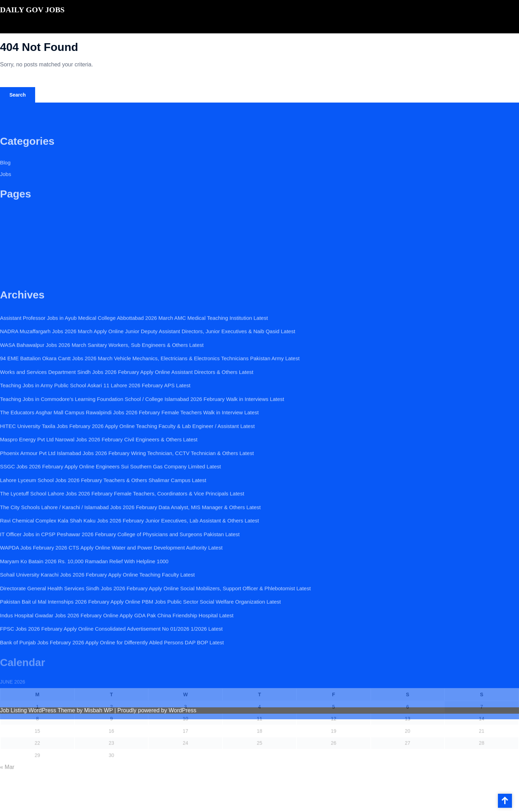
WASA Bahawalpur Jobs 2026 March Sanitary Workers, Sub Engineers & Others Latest (102, 382)
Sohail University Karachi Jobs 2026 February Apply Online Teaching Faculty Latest (97, 612)
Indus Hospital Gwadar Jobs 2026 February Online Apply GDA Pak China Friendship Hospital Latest (117, 652)
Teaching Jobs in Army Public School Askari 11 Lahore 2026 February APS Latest (95, 422)
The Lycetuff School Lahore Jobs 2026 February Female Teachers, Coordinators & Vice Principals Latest (122, 531)
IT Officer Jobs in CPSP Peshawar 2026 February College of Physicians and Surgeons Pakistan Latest (120, 571)
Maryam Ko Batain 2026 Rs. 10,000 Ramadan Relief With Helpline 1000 (84, 598)
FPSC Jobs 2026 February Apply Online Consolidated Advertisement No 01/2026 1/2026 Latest (111, 666)
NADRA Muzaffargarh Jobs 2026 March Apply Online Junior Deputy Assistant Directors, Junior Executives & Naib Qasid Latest (148, 368)
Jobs (6, 179)
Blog (5, 167)
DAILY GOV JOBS (32, 10)
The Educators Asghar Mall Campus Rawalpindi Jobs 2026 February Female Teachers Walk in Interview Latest (129, 449)
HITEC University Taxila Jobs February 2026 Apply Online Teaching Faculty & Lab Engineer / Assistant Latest (127, 463)
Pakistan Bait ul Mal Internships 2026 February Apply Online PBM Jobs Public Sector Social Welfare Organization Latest (140, 639)
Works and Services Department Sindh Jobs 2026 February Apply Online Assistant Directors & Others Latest (127, 409)
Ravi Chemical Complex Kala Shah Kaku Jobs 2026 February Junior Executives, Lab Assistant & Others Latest (129, 558)
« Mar (7, 789)
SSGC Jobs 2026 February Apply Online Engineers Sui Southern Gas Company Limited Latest (111, 503)
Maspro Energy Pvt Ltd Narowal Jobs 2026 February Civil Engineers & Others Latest (99, 476)
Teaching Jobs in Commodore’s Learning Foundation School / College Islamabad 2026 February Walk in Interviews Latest (142, 436)
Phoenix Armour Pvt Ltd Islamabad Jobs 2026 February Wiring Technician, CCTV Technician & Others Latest (127, 490)
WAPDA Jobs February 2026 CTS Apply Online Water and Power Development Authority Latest (111, 585)
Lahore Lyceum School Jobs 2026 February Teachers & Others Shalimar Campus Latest (103, 517)
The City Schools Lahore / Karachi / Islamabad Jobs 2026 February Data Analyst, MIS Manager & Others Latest (130, 544)
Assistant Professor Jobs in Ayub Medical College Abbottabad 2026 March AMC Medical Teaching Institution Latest (134, 355)
